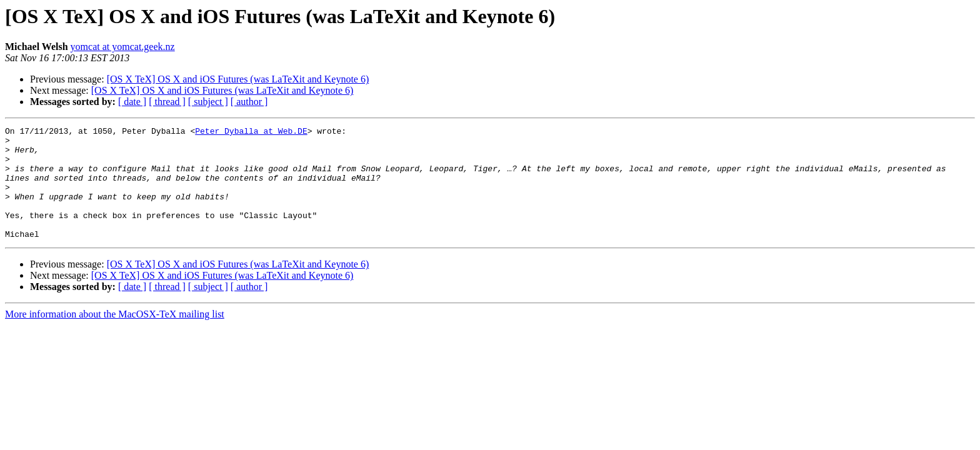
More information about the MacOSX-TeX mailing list (115, 337)
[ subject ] (208, 102)
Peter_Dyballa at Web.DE (251, 132)
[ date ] (132, 102)
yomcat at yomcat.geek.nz (123, 47)
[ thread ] (167, 102)
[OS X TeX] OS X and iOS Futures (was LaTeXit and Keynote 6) (238, 79)
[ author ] (249, 102)
